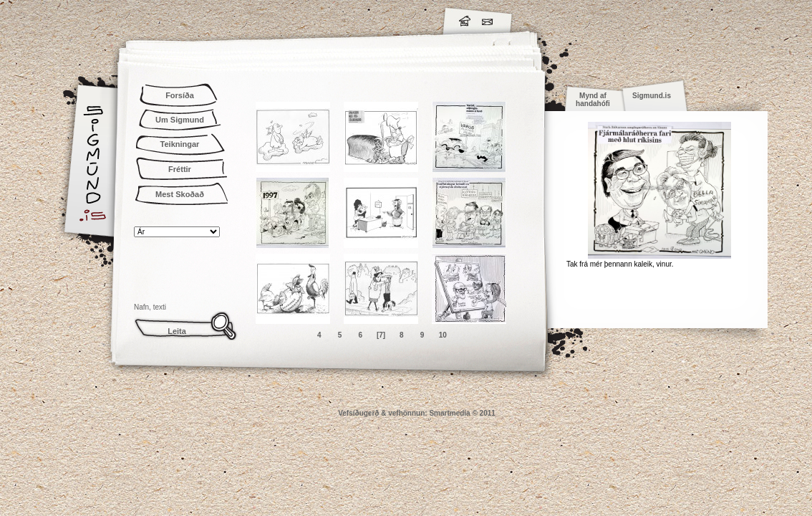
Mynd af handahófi (593, 100)
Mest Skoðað (180, 194)
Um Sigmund (180, 120)
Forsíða (180, 95)
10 (443, 335)
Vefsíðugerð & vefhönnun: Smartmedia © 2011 (417, 413)
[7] (381, 335)
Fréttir (180, 169)
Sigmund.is (220, 19)
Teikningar (180, 144)
